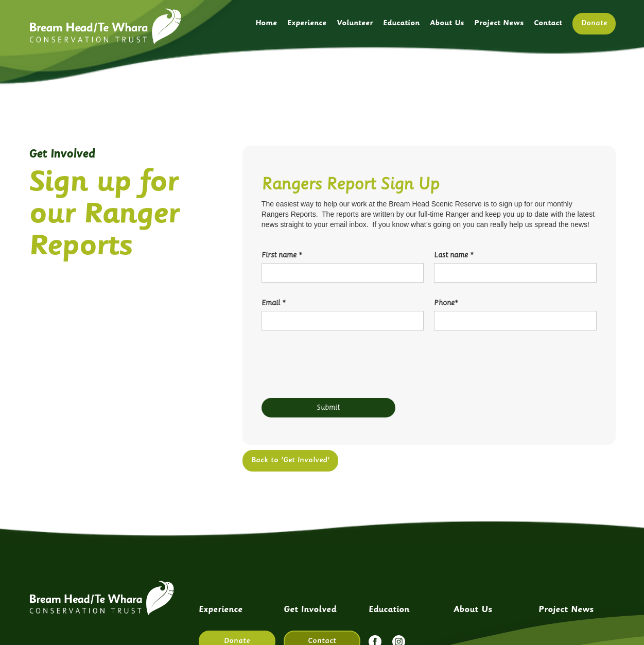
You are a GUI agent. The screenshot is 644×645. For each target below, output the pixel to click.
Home (266, 23)
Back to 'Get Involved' (290, 460)
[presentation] (340, 366)
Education (401, 23)
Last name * (454, 255)
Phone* (446, 303)
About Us (447, 23)
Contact (548, 23)
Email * (273, 303)
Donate (594, 23)
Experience (307, 23)
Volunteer (355, 23)
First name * (282, 255)
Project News (499, 23)
